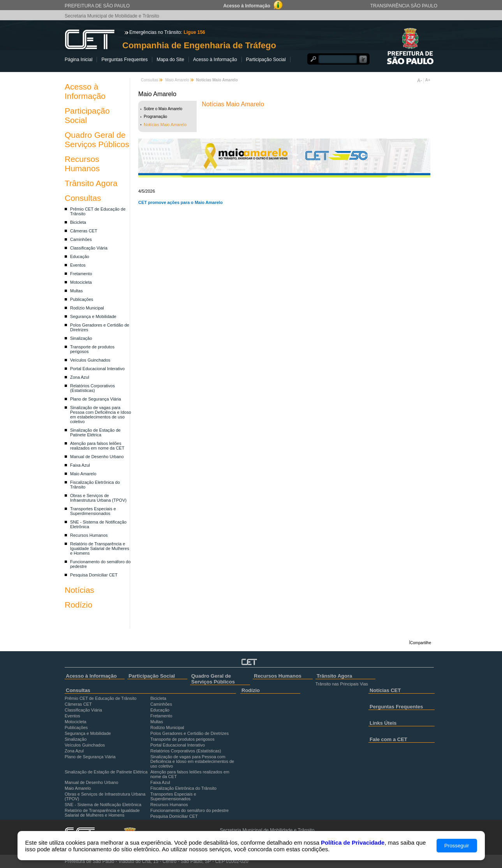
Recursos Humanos (82, 164)
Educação (80, 257)
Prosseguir (457, 846)
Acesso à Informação (215, 60)
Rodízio (78, 605)
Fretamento (81, 274)
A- (420, 81)
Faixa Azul (80, 465)
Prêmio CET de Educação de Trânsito (100, 698)
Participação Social (266, 60)
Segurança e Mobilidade (93, 316)
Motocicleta (81, 282)
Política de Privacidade (353, 843)
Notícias (79, 590)
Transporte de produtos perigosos (182, 739)
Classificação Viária (89, 248)
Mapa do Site (170, 60)
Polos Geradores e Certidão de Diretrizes (189, 733)
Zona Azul (80, 377)
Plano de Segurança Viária (96, 399)
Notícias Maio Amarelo (165, 125)
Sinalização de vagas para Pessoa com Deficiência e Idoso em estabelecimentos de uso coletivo (101, 415)
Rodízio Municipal (87, 308)
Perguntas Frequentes (124, 60)
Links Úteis (383, 723)
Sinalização (81, 338)
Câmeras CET (84, 231)
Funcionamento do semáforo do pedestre (189, 810)
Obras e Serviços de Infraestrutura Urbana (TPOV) (98, 498)
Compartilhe (421, 643)
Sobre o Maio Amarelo (163, 109)
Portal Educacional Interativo (97, 369)
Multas (76, 291)
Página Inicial (78, 60)
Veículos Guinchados (90, 360)
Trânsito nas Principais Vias (342, 684)
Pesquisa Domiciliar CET (94, 575)
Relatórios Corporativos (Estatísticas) (92, 388)
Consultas (83, 198)
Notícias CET (385, 690)
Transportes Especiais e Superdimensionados (93, 511)
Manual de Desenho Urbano (97, 457)
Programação (155, 117)
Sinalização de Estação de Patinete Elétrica (95, 432)
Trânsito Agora (91, 183)
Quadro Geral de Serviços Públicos (97, 140)
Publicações (82, 299)
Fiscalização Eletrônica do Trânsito (183, 788)
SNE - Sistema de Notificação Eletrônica (103, 805)
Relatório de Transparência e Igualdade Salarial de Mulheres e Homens (100, 548)
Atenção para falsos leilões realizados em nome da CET (97, 446)
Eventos (78, 265)
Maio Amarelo (83, 474)
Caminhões (81, 239)
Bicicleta (78, 222)
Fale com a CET (388, 739)
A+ (428, 80)
